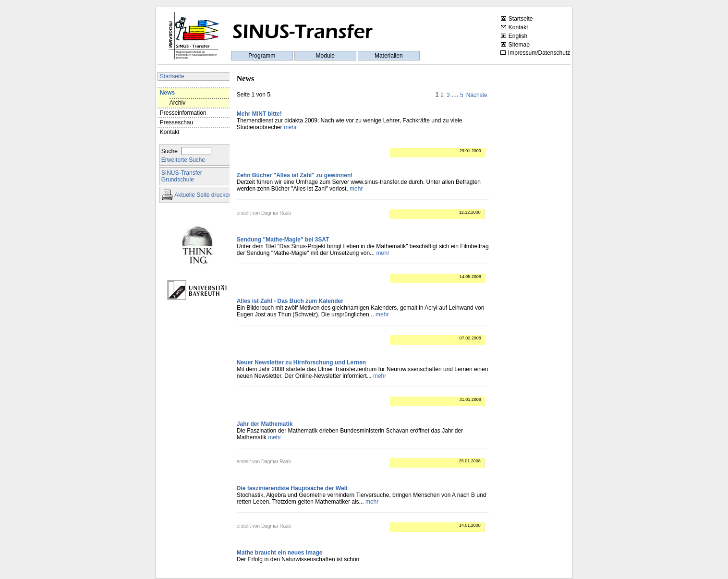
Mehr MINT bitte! (259, 114)
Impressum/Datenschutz (535, 53)
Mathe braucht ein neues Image (280, 553)
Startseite (517, 19)
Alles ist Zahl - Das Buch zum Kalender (290, 301)
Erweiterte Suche (183, 160)
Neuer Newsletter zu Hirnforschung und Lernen (301, 362)
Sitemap (515, 45)
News (167, 93)
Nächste (477, 95)
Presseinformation (183, 113)
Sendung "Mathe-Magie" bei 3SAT (283, 240)
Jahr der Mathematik (265, 424)
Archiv (177, 103)
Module (325, 56)
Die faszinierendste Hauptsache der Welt (292, 488)
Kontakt (515, 27)
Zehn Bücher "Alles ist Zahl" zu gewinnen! (295, 175)
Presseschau (176, 122)
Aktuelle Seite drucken (203, 195)
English (514, 36)
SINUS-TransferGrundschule (182, 176)
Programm (262, 56)
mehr (290, 127)
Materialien (389, 56)
